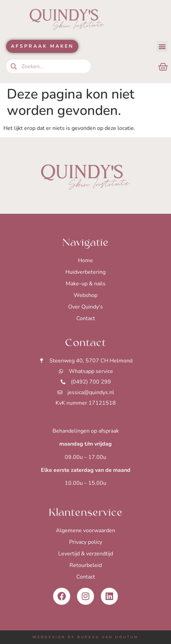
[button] (162, 47)
